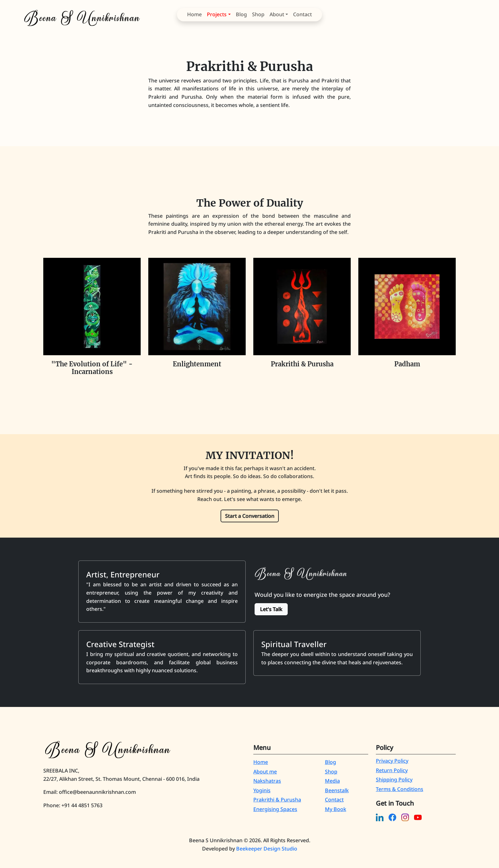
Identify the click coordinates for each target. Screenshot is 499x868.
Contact (334, 800)
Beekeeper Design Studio (267, 849)
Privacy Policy (392, 761)
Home (261, 762)
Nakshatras (267, 781)
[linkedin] (380, 819)
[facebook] (392, 819)
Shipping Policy (394, 780)
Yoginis (262, 790)
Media (332, 781)
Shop (331, 772)
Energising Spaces (275, 809)
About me (265, 772)
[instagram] (405, 819)
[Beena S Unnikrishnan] (79, 16)
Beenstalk (337, 790)
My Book (336, 809)
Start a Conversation (250, 516)
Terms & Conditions (400, 789)
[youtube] (418, 819)
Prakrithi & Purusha (277, 800)
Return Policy (392, 770)
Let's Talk (271, 609)
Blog (330, 762)
